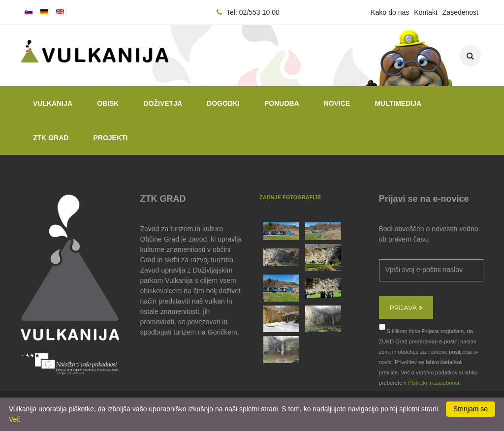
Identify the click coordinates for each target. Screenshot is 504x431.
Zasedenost (460, 12)
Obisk (108, 103)
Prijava (406, 308)
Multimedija (398, 103)
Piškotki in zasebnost (434, 383)
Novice (337, 103)
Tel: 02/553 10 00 (248, 12)
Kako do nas (390, 12)
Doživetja (163, 103)
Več (15, 419)
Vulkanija (53, 103)
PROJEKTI (110, 138)
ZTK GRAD (51, 138)
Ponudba (282, 103)
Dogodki (223, 103)
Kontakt (425, 12)
